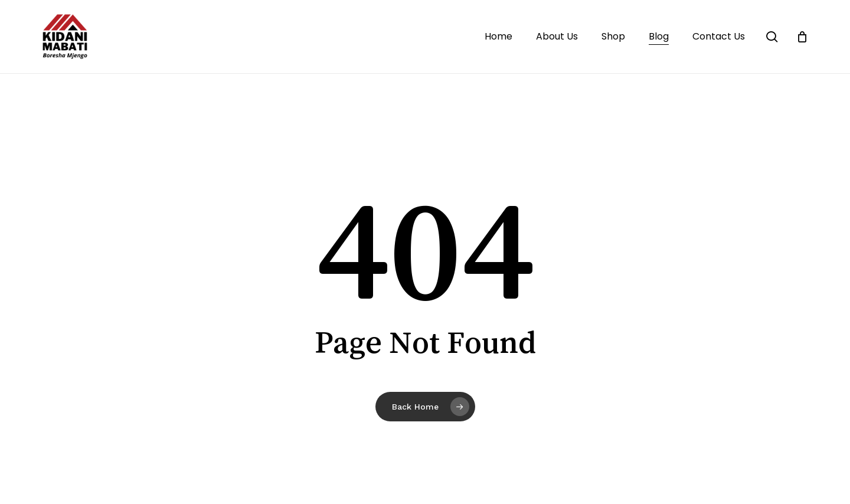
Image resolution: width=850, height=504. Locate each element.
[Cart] (802, 37)
